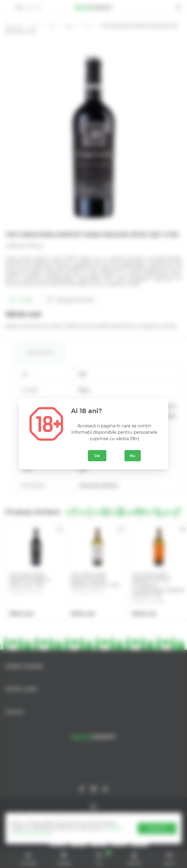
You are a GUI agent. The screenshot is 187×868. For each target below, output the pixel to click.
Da (97, 456)
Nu (133, 456)
